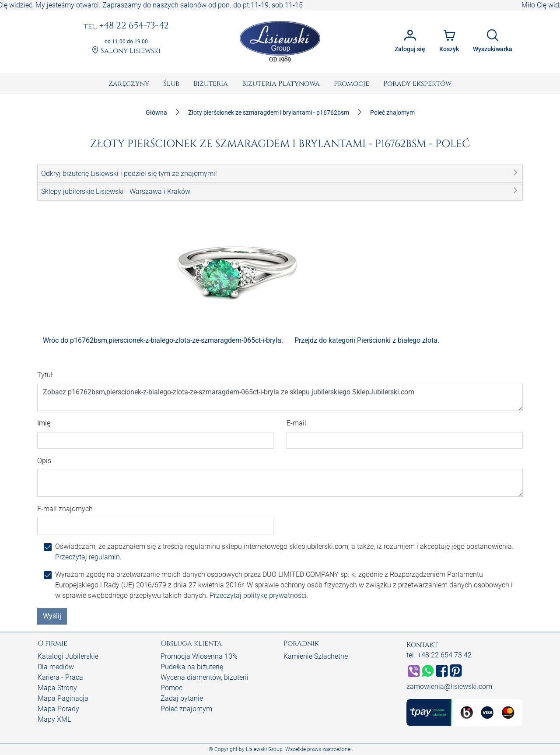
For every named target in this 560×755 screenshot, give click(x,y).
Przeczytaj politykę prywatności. (259, 595)
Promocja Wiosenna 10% (199, 656)
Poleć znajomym (186, 709)
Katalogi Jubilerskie (68, 656)
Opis (44, 461)
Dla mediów (56, 667)
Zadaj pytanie (182, 698)
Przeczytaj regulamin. (88, 557)
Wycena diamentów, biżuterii (205, 677)
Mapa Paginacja (63, 698)
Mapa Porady (58, 709)
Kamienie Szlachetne (316, 656)
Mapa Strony (57, 688)
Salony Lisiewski (126, 51)
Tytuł (45, 375)
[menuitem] (129, 84)
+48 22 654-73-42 (126, 26)
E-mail (296, 423)
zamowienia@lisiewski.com (449, 687)
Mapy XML (54, 719)
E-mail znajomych (65, 509)
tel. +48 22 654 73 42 (439, 655)
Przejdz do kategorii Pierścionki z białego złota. (367, 340)
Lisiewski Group (264, 749)
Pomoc (171, 688)
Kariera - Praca (60, 677)
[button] (280, 174)
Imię (44, 423)
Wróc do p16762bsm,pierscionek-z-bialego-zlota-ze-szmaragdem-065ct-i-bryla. (163, 340)
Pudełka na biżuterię (192, 667)
